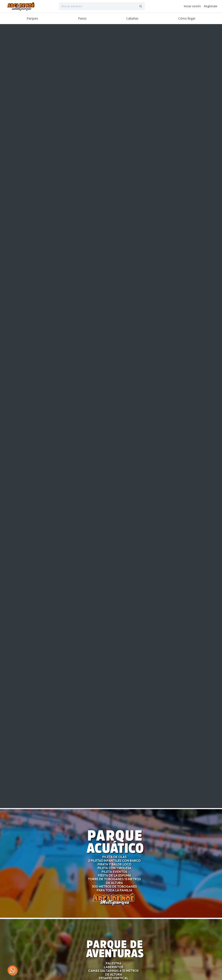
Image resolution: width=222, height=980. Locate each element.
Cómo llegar (187, 18)
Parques (32, 18)
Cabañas (132, 18)
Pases (82, 18)
